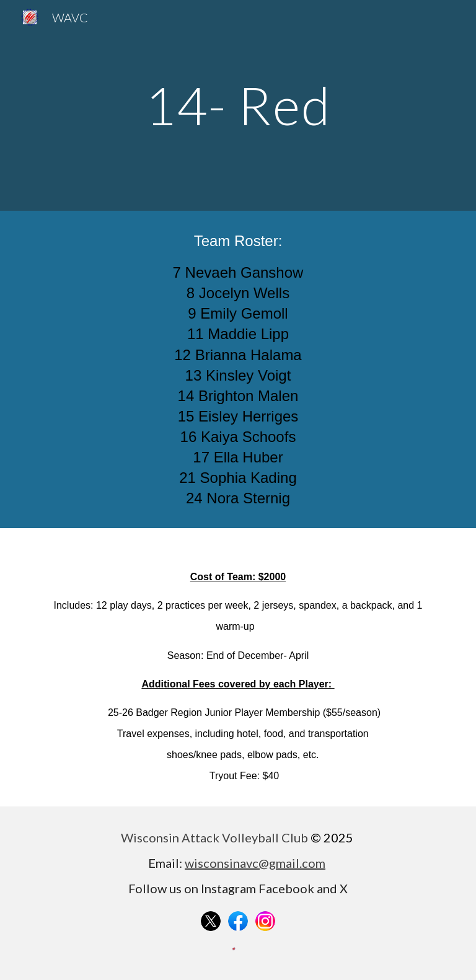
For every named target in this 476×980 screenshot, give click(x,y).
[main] (238, 105)
